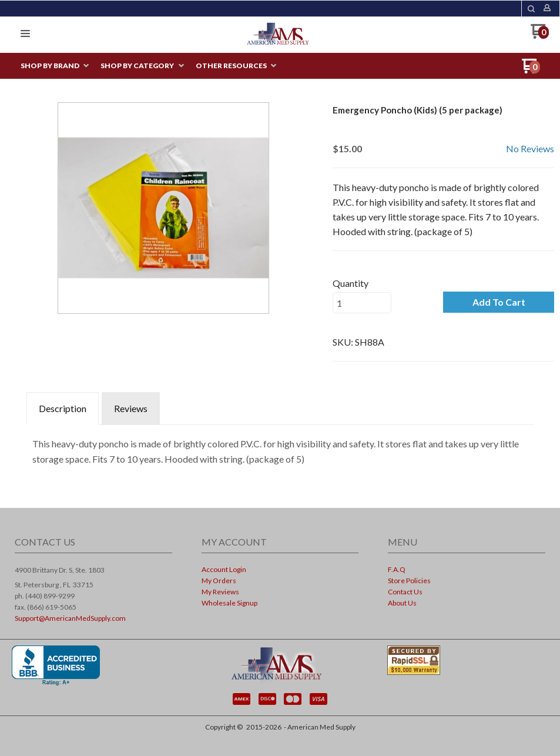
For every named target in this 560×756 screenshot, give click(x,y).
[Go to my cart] (540, 36)
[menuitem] (55, 66)
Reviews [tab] (131, 408)
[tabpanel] (280, 448)
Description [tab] (63, 408)
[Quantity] (362, 303)
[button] (531, 9)
